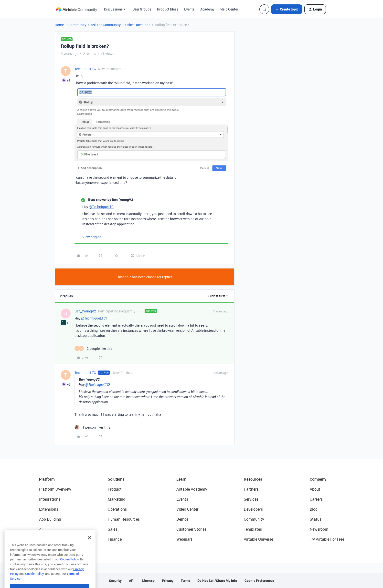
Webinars (184, 539)
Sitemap (148, 581)
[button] (287, 9)
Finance (115, 539)
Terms (185, 581)
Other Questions (138, 25)
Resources (253, 479)
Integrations (50, 499)
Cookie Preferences (259, 581)
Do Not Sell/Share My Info (217, 581)
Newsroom (319, 529)
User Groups (142, 9)
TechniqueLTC (85, 69)
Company (318, 479)
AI (41, 529)
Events (189, 9)
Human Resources (124, 519)
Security (115, 581)
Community (77, 25)
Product (115, 489)
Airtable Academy (192, 489)
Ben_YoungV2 (85, 311)
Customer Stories (191, 529)
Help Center (229, 9)
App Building (50, 519)
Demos (182, 519)
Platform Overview (55, 489)
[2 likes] (93, 348)
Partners (251, 489)
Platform (47, 479)
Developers (253, 509)
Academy (207, 9)
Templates (253, 529)
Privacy (168, 581)
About (315, 489)
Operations (117, 509)
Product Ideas (168, 9)
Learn (181, 479)
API (132, 581)
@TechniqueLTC (101, 207)
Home (59, 25)
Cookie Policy (69, 574)
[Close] (89, 552)
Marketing (117, 499)
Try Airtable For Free (327, 539)
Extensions (49, 509)
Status (316, 519)
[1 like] (92, 427)
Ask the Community (106, 25)
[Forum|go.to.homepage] (76, 9)
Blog (314, 509)
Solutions (116, 479)
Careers (316, 499)
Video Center (187, 509)
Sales (112, 529)
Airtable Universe (258, 539)
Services (251, 499)
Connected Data (53, 539)
